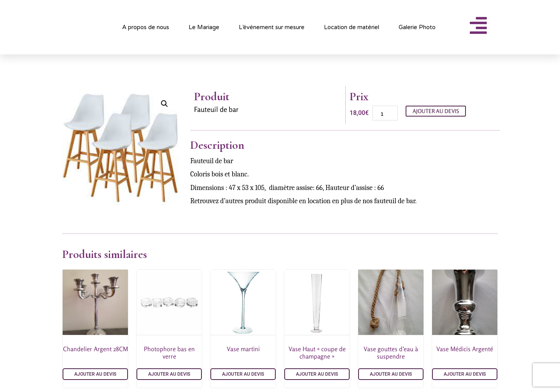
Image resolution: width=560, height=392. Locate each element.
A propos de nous (146, 27)
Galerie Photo (417, 27)
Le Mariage (204, 27)
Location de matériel (352, 27)
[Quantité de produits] (385, 113)
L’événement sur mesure (272, 27)
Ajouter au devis (436, 111)
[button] (164, 104)
